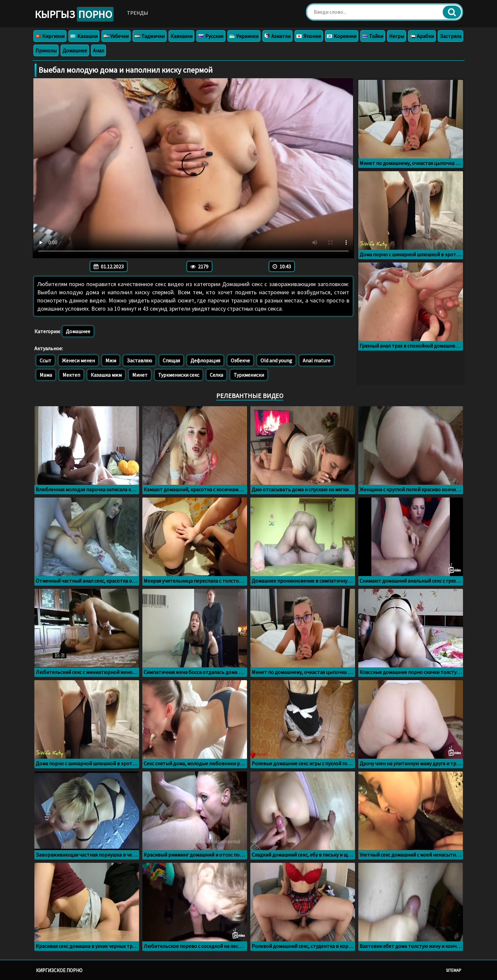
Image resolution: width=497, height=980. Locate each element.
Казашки (84, 36)
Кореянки (342, 36)
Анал (98, 50)
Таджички (150, 36)
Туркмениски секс (179, 375)
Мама (46, 375)
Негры (397, 36)
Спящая (171, 360)
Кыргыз (76, 14)
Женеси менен (78, 360)
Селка (216, 375)
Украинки (244, 36)
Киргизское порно (59, 970)
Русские (211, 36)
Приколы (46, 50)
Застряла (451, 36)
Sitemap (454, 970)
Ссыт (45, 360)
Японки (309, 36)
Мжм (111, 360)
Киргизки (50, 36)
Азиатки (277, 36)
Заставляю (139, 360)
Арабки (422, 36)
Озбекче (240, 360)
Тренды (142, 13)
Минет (140, 375)
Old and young (276, 360)
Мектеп (71, 375)
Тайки (373, 36)
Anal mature (317, 360)
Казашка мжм (106, 375)
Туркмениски (249, 375)
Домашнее (75, 50)
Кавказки (181, 36)
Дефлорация (205, 360)
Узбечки (116, 36)
